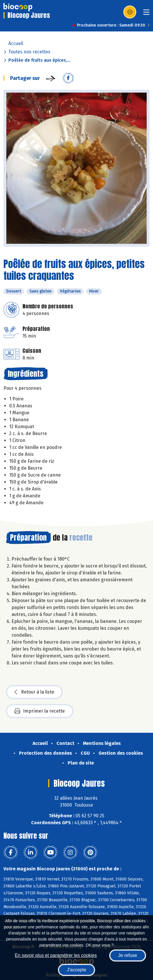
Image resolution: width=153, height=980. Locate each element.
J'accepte (76, 970)
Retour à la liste (34, 692)
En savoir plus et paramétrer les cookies (56, 955)
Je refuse (128, 955)
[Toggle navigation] (146, 14)
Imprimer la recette (40, 711)
